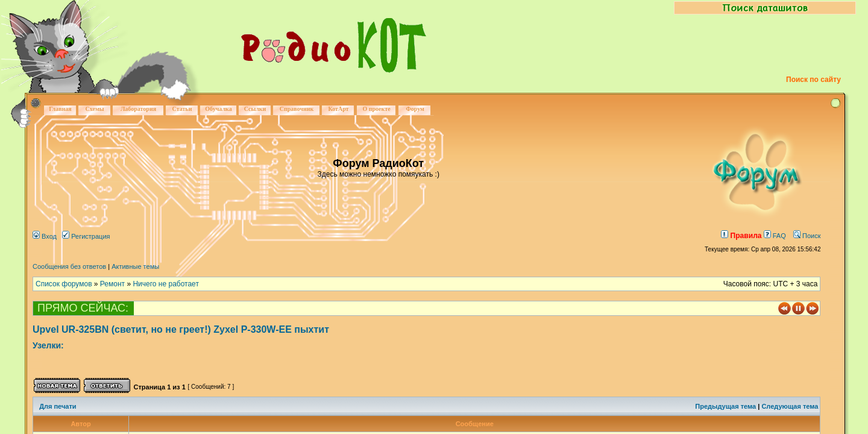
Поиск (807, 236)
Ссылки (255, 109)
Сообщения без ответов (69, 266)
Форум (415, 109)
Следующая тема (790, 406)
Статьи (182, 109)
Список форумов (64, 284)
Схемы (94, 109)
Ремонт (112, 284)
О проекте (376, 109)
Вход (45, 236)
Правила (741, 236)
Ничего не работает (166, 284)
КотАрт (338, 109)
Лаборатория (138, 109)
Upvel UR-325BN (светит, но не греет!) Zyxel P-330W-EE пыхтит (181, 329)
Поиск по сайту (813, 80)
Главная (60, 109)
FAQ (775, 236)
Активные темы (135, 266)
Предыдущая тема (725, 406)
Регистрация (86, 236)
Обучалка (218, 109)
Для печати (58, 406)
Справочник (297, 109)
